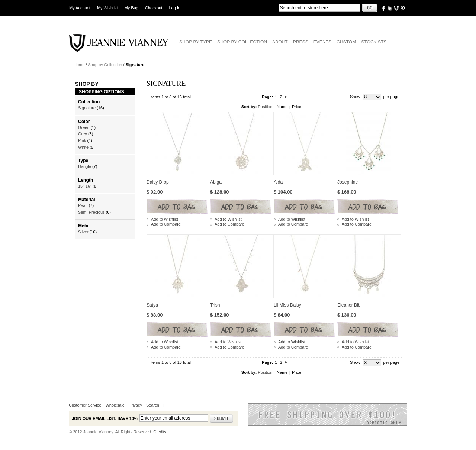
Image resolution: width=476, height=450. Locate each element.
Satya (152, 305)
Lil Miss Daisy (287, 305)
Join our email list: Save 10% (105, 418)
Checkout (154, 8)
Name (282, 107)
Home (79, 65)
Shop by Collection (105, 65)
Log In (175, 8)
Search (153, 405)
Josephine (348, 182)
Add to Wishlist (165, 219)
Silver (83, 232)
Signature (87, 108)
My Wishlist (107, 8)
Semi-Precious (91, 212)
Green (84, 127)
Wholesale (115, 405)
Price (297, 107)
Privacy (135, 405)
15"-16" (85, 186)
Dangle (85, 166)
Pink (82, 140)
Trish (215, 305)
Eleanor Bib (349, 305)
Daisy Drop (158, 182)
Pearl (83, 205)
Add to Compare (166, 224)
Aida (278, 182)
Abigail (217, 182)
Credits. (160, 432)
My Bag (131, 8)
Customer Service (85, 405)
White (83, 147)
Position (265, 107)
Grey (83, 134)
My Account (80, 8)
